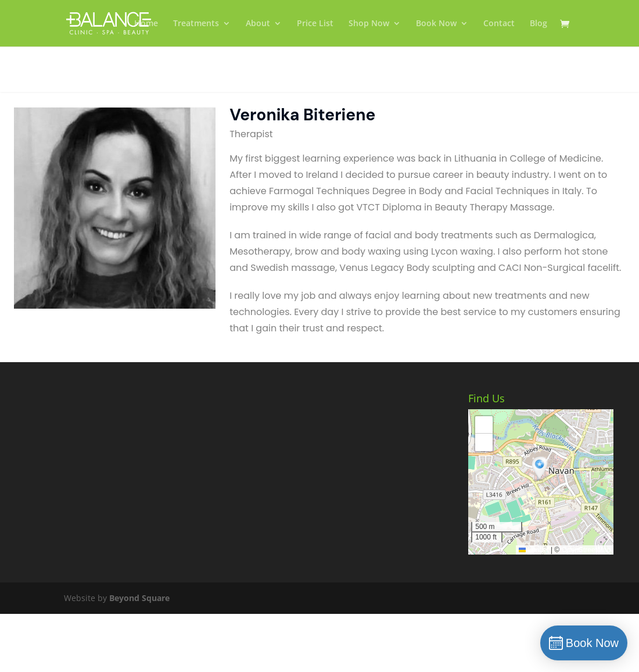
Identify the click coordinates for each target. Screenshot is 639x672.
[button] (541, 469)
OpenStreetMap (586, 550)
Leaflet (534, 550)
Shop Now (369, 24)
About (258, 24)
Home (146, 24)
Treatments (196, 24)
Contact (499, 24)
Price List (315, 24)
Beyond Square (139, 598)
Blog (539, 24)
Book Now (436, 24)
